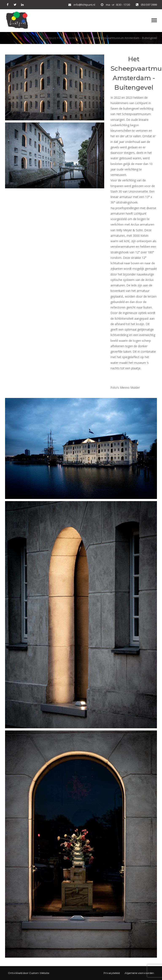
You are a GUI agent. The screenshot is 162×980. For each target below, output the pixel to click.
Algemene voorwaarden (139, 973)
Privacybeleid (112, 973)
